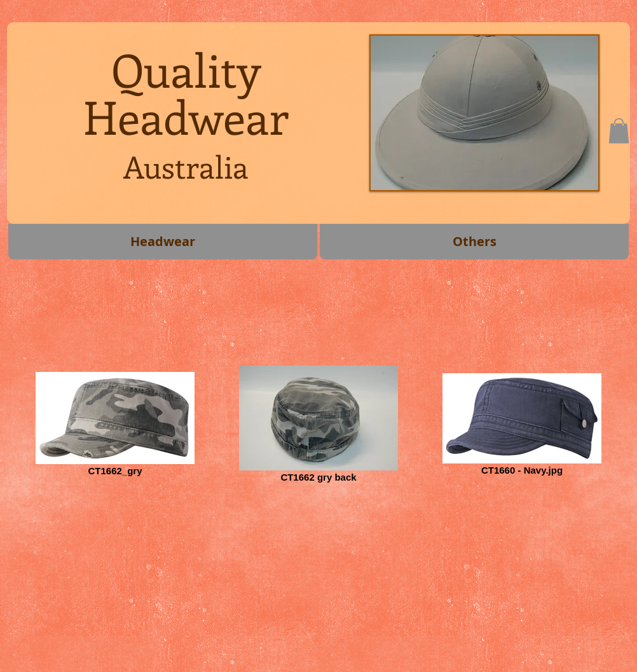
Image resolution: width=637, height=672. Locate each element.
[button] (619, 131)
